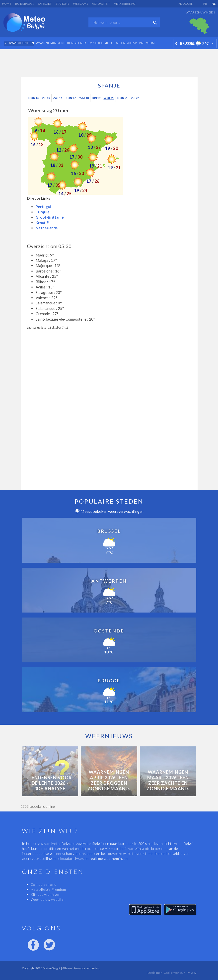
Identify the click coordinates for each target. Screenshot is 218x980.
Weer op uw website (47, 899)
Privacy (191, 973)
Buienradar (24, 4)
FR (205, 4)
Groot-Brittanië (50, 217)
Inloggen (186, 4)
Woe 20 (109, 98)
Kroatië (42, 223)
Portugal (43, 207)
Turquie (43, 212)
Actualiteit (101, 4)
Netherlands (47, 228)
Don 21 (122, 98)
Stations (62, 4)
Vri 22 (135, 98)
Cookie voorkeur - (175, 973)
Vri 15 (46, 98)
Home (7, 4)
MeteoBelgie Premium (48, 889)
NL (214, 4)
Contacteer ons (43, 884)
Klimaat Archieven (46, 894)
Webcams (80, 4)
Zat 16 (58, 98)
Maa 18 (84, 98)
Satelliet (45, 4)
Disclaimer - (155, 973)
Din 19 (96, 98)
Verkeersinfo (125, 4)
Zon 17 (71, 98)
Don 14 (34, 98)
